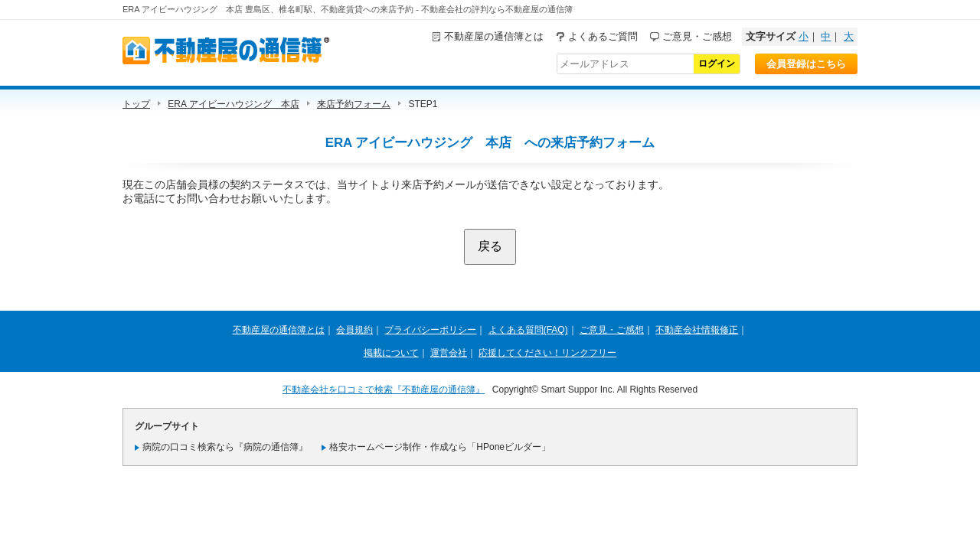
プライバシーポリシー (430, 330)
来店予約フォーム (354, 104)
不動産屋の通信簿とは (494, 36)
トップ (136, 104)
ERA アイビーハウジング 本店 (233, 104)
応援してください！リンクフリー (547, 353)
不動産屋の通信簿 (226, 51)
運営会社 (449, 353)
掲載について (391, 353)
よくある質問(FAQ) (528, 330)
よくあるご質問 (603, 36)
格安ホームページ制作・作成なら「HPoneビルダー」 (440, 447)
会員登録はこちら (806, 64)
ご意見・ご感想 (697, 36)
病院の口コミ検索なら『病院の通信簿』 (225, 447)
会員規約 (354, 330)
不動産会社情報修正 (697, 330)
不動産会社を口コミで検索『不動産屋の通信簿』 (384, 390)
